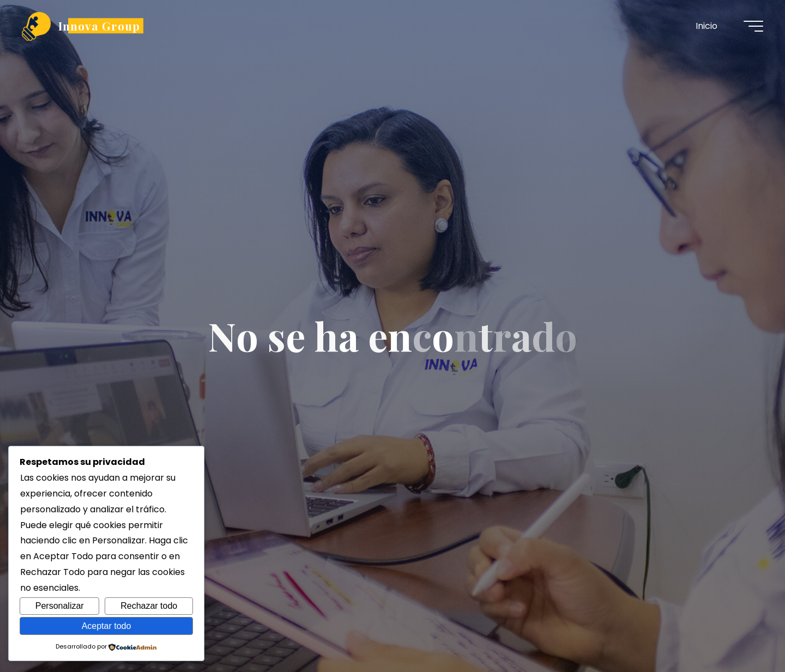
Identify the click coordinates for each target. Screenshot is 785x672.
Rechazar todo (149, 606)
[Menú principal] (753, 26)
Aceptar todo (107, 626)
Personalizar (60, 606)
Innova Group (99, 26)
